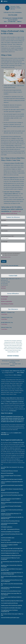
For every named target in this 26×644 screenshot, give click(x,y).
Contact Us (3, 287)
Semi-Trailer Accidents (12, 420)
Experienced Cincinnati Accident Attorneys (10, 493)
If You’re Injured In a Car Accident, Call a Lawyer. (11, 608)
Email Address (5, 226)
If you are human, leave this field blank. (10, 266)
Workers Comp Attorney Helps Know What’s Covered (12, 601)
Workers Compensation (6, 301)
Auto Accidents (10, 422)
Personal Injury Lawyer (6, 540)
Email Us (19, 22)
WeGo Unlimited (18, 375)
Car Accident (4, 299)
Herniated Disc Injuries (19, 418)
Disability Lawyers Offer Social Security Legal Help (11, 606)
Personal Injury (4, 297)
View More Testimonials (13, 356)
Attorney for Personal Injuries (7, 473)
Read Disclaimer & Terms (6, 257)
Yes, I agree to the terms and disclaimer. (9, 255)
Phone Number (5, 231)
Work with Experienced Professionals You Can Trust (12, 551)
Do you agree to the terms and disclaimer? (11, 254)
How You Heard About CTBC (8, 236)
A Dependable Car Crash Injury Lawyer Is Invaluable (12, 479)
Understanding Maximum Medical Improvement (11, 556)
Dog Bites (3, 420)
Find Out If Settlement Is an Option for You (10, 553)
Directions (3, 288)
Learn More (4, 314)
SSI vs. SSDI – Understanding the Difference (10, 529)
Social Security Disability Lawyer (8, 538)
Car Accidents (18, 422)
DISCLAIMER (20, 373)
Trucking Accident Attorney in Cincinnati (9, 471)
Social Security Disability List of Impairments (10, 532)
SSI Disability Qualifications (7, 527)
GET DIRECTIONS (16, 364)
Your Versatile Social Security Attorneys (9, 603)
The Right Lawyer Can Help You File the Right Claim (12, 548)
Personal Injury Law (18, 417)
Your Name (4, 220)
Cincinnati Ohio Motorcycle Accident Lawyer (10, 618)
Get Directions (12, 22)
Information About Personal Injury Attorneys (10, 521)
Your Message (4, 242)
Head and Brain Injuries (7, 418)
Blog (5, 22)
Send (4, 261)
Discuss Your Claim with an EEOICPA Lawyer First (11, 542)
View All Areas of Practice (7, 304)
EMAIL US (12, 365)
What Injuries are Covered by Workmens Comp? (11, 591)
